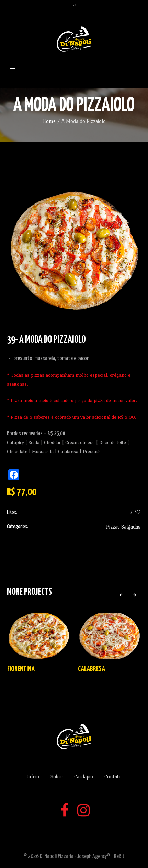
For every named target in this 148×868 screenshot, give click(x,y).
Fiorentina (21, 669)
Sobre (57, 777)
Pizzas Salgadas (123, 527)
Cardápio (84, 777)
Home (49, 121)
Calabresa (92, 669)
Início (33, 777)
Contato (113, 777)
